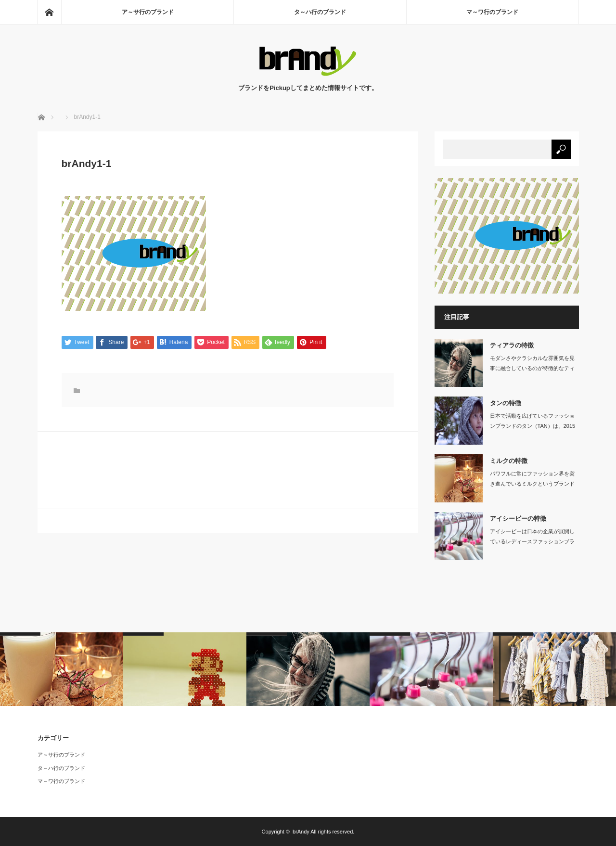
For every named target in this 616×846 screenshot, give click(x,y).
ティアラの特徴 (512, 345)
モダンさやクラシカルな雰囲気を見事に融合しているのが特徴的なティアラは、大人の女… (532, 368)
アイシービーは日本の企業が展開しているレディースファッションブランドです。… (532, 541)
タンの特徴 (506, 403)
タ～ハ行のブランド (320, 12)
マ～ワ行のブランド (492, 12)
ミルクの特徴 (509, 461)
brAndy (301, 832)
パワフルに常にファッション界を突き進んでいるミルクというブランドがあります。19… (532, 484)
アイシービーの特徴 (518, 519)
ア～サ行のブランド (148, 12)
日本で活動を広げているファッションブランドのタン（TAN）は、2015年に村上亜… (533, 426)
